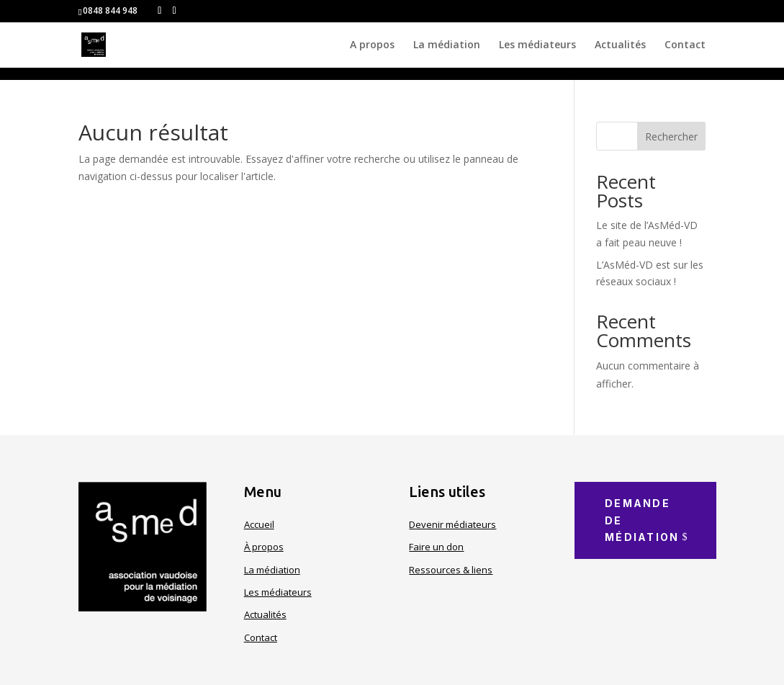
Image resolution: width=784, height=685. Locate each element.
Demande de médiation (642, 520)
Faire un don (436, 547)
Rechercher (671, 136)
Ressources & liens (451, 570)
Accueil (259, 524)
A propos (372, 45)
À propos (264, 547)
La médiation (447, 45)
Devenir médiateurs (452, 524)
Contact (685, 45)
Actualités (620, 45)
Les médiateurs (537, 45)
